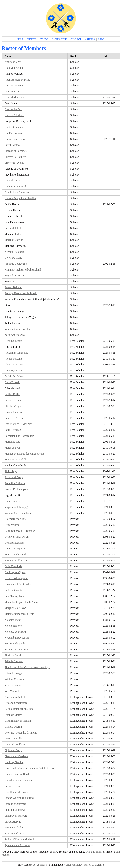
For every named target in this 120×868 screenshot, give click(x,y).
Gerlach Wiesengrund (16, 578)
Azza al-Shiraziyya (15, 97)
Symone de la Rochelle (17, 845)
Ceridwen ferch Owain (17, 537)
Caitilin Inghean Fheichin (18, 721)
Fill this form (94, 852)
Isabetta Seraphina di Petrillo (20, 198)
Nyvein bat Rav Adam (17, 638)
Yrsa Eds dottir (13, 685)
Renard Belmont (13, 287)
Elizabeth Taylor (14, 406)
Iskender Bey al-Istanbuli (18, 780)
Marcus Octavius (14, 240)
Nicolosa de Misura (15, 632)
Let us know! (40, 865)
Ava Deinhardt (12, 91)
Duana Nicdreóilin (15, 139)
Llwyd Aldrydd (13, 822)
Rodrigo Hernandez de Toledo (21, 293)
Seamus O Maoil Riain (17, 649)
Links (101, 39)
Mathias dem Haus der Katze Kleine (24, 454)
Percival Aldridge (14, 828)
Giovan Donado (13, 412)
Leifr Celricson (13, 430)
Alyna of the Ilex (14, 365)
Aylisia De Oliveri (14, 376)
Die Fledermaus (13, 133)
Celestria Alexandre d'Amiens (21, 733)
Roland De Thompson (16, 489)
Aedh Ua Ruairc (13, 341)
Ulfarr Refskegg (13, 673)
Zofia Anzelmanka (15, 335)
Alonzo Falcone (13, 359)
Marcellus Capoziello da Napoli (22, 602)
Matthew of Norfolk (15, 460)
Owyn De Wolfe (13, 258)
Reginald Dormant (15, 276)
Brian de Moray (13, 715)
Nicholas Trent (13, 620)
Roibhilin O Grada (15, 483)
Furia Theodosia (13, 566)
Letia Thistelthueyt (15, 810)
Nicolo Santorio (13, 626)
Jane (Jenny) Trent (15, 596)
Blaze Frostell (12, 382)
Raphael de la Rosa (15, 833)
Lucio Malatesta (13, 228)
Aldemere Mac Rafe (16, 519)
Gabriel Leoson (13, 181)
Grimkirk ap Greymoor (17, 192)
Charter (32, 39)
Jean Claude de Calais (16, 792)
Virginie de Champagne (17, 507)
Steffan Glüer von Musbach (20, 839)
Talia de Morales (14, 661)
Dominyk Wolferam (15, 744)
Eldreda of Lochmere (16, 151)
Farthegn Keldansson (16, 560)
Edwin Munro (12, 145)
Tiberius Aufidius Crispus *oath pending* (27, 667)
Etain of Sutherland (15, 554)
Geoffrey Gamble (14, 762)
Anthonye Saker (13, 370)
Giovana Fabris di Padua (18, 584)
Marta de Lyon (13, 448)
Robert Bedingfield (15, 644)
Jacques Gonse (13, 786)
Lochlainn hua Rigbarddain (19, 436)
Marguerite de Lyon (15, 608)
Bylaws (44, 39)
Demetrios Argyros (15, 549)
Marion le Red (12, 442)
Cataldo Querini (13, 727)
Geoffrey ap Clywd (15, 572)
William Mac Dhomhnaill (19, 513)
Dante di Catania (14, 127)
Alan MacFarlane (14, 68)
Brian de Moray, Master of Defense (85, 865)
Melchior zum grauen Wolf (19, 614)
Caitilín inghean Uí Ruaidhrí (20, 531)
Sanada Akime (12, 501)
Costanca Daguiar (14, 543)
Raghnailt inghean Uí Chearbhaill (23, 270)
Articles (90, 39)
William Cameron (14, 679)
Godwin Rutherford (15, 186)
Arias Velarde (12, 525)
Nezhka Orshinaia (14, 252)
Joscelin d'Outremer (15, 804)
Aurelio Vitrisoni (14, 86)
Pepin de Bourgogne (16, 264)
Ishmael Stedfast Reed (17, 774)
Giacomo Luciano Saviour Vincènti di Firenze (29, 768)
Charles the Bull (13, 109)
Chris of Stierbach (14, 115)
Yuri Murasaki (12, 691)
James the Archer (14, 418)
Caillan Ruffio (12, 394)
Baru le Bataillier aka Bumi (19, 709)
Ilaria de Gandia (13, 590)
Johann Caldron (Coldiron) (19, 798)
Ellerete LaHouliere (15, 157)
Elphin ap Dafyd (14, 750)
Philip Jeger (11, 471)
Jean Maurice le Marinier (18, 424)
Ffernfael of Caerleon (16, 756)
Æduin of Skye (13, 62)
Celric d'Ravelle (13, 739)
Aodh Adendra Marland (17, 80)
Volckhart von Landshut (17, 329)
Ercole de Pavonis (14, 163)
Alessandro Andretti (15, 697)
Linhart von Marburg (16, 816)
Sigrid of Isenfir (13, 655)
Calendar (76, 39)
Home (20, 39)
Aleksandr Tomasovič (16, 353)
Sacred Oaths (59, 39)
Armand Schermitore (16, 703)
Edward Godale (13, 400)
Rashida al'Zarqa (14, 477)
